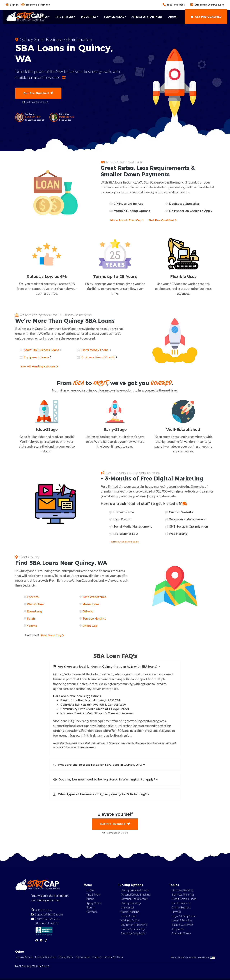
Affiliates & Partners (147, 17)
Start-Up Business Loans (42, 350)
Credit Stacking (130, 912)
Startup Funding (131, 904)
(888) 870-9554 (176, 5)
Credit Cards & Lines (184, 899)
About (173, 17)
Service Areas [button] (114, 17)
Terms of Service (24, 957)
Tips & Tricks (93, 895)
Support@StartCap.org (209, 5)
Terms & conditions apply (125, 542)
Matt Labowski (67, 117)
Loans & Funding (182, 921)
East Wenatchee (95, 597)
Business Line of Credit (98, 357)
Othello (88, 612)
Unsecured (127, 908)
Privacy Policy (66, 957)
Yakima (32, 626)
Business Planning (183, 895)
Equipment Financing (134, 925)
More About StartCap (127, 220)
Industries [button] (89, 17)
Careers (97, 957)
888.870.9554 (44, 910)
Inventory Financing (133, 929)
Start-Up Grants (181, 934)
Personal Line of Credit (134, 899)
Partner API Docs (113, 957)
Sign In (14, 5)
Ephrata (33, 597)
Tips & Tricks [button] (64, 17)
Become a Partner (38, 5)
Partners (92, 912)
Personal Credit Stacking (135, 895)
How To (176, 912)
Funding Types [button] (38, 17)
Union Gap (90, 626)
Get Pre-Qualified (206, 17)
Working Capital (130, 921)
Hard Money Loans (95, 350)
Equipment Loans (36, 357)
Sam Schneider (33, 117)
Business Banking (182, 891)
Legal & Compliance (184, 917)
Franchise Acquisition (133, 934)
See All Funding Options (40, 367)
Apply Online (94, 904)
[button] (115, 667)
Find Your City (45, 635)
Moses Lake (91, 604)
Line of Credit (129, 917)
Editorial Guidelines (46, 957)
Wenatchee (35, 604)
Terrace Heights (94, 619)
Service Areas (83, 957)
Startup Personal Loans (135, 891)
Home (18, 17)
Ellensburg (34, 612)
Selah (31, 619)
